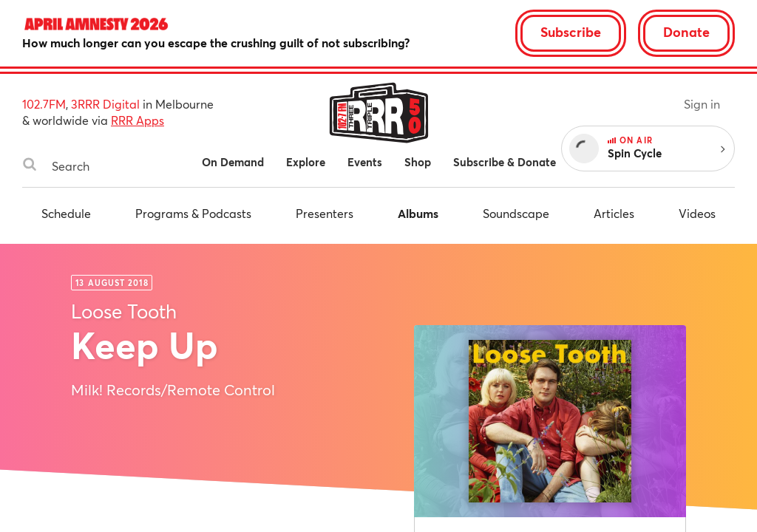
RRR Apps (138, 120)
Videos (697, 213)
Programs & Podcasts (193, 213)
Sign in (702, 104)
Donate (686, 32)
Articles (614, 213)
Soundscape (516, 213)
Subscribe (571, 32)
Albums (418, 213)
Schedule (66, 213)
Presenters (325, 213)
